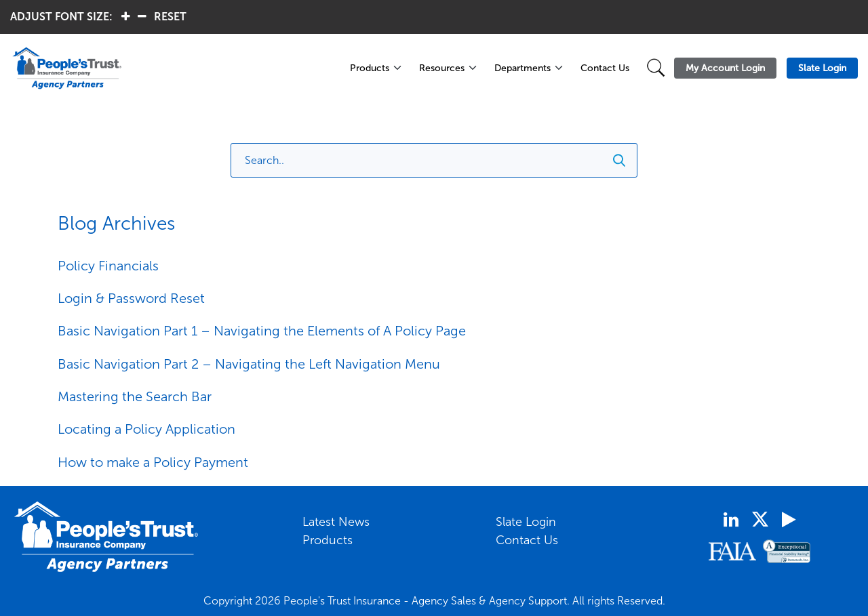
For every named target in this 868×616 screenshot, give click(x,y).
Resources (442, 68)
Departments (522, 68)
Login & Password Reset (131, 298)
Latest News (336, 522)
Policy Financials (108, 266)
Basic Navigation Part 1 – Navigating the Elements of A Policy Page (262, 331)
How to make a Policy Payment (153, 462)
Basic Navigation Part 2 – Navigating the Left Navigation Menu (249, 364)
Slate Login (526, 522)
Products (370, 68)
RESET (170, 17)
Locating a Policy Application (146, 429)
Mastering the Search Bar (135, 396)
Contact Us (605, 68)
